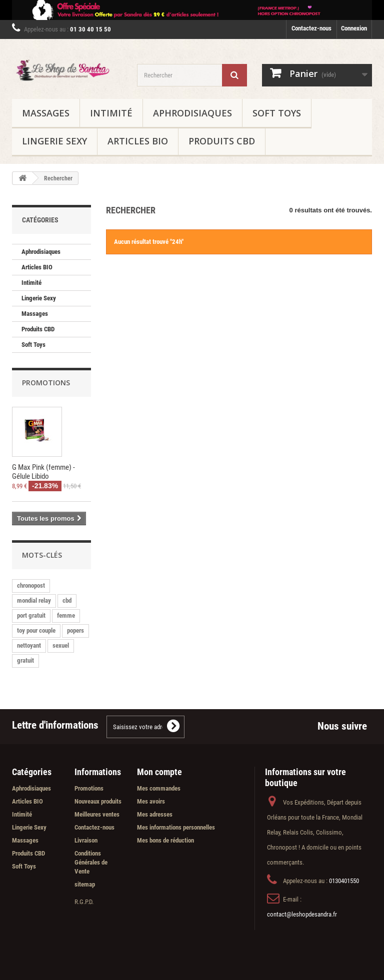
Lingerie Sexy (54, 141)
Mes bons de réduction (165, 840)
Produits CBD (222, 141)
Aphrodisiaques (192, 113)
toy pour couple (36, 630)
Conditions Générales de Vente (91, 862)
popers (75, 630)
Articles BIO (138, 141)
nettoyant (29, 645)
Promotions (46, 383)
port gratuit (31, 615)
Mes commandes (159, 788)
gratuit (25, 660)
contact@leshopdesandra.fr (302, 914)
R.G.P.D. (84, 902)
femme (66, 615)
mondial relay (34, 600)
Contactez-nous (311, 28)
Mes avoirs (151, 801)
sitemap (85, 884)
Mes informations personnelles (176, 827)
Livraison (86, 840)
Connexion (354, 28)
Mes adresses (155, 814)
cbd (67, 600)
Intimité (111, 113)
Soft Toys (277, 113)
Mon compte (159, 772)
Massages (46, 113)
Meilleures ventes (97, 814)
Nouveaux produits (98, 801)
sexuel (61, 645)
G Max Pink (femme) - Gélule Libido (43, 472)
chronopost (31, 585)
